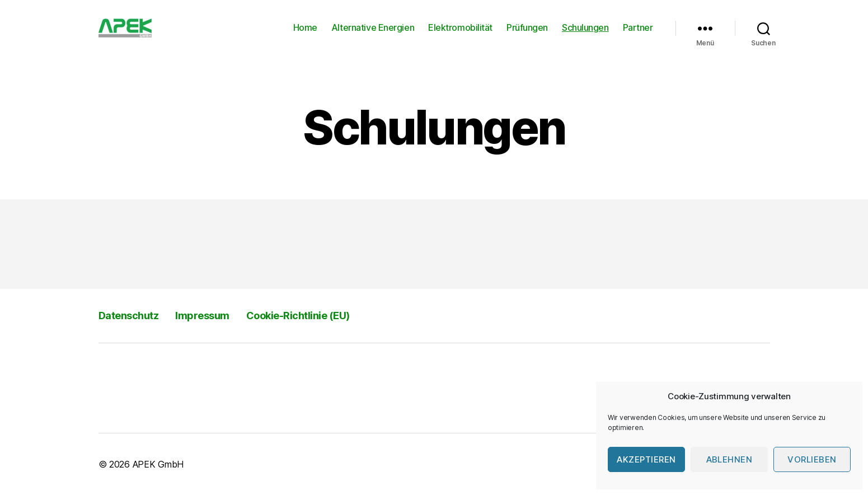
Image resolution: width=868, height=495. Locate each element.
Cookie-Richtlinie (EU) (298, 316)
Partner (638, 28)
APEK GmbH (158, 464)
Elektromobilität (460, 28)
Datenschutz (129, 316)
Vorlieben (812, 459)
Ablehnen (729, 459)
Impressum (202, 316)
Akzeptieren (646, 459)
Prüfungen (527, 28)
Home (305, 28)
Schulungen (585, 28)
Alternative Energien (373, 28)
